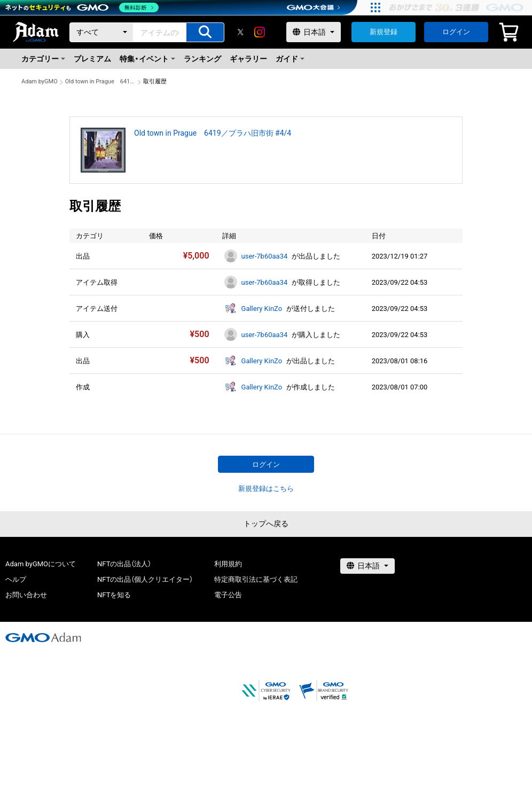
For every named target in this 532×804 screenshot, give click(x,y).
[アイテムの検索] (205, 32)
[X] (240, 32)
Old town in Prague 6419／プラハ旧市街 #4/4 (100, 81)
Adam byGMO (40, 81)
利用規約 (228, 564)
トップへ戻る (266, 524)
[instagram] (260, 32)
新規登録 (384, 32)
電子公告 (228, 595)
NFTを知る (114, 595)
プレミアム (92, 59)
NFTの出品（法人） (124, 564)
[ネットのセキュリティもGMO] (82, 7)
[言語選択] (314, 32)
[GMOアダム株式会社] (43, 637)
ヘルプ (16, 579)
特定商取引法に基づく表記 (256, 579)
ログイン (456, 32)
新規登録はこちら (266, 489)
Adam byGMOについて (41, 564)
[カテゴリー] (101, 32)
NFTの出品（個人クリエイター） (145, 579)
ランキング (202, 59)
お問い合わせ (26, 595)
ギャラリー (248, 59)
